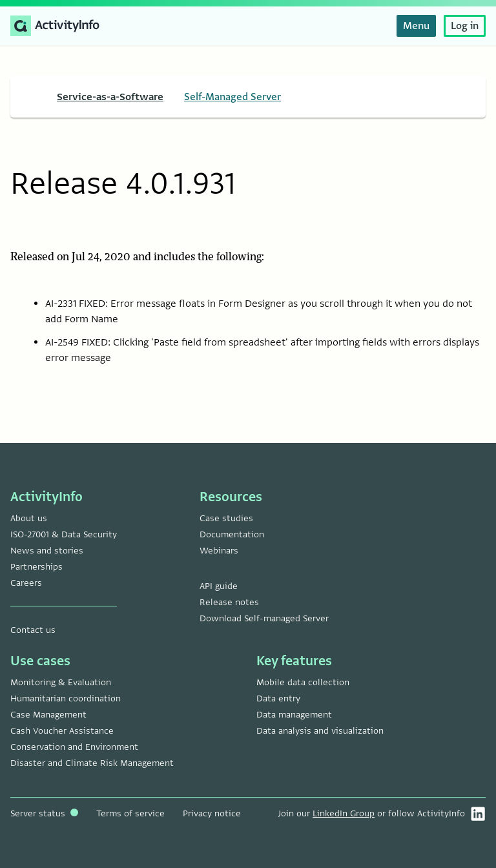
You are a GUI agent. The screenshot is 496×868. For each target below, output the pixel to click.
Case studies (226, 518)
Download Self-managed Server (264, 618)
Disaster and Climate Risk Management (92, 763)
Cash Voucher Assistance (62, 731)
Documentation (232, 534)
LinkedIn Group (344, 813)
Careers (26, 583)
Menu (416, 26)
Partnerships (36, 567)
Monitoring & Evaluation (61, 682)
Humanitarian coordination (66, 698)
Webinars (219, 551)
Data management (294, 715)
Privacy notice (212, 813)
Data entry (278, 698)
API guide (219, 586)
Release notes (229, 602)
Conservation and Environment (74, 747)
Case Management (48, 715)
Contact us (33, 630)
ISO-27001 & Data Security (64, 534)
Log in (465, 26)
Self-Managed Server (232, 97)
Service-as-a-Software (110, 97)
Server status (44, 813)
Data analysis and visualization (320, 731)
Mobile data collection (303, 682)
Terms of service (130, 813)
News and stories (47, 551)
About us (29, 518)
